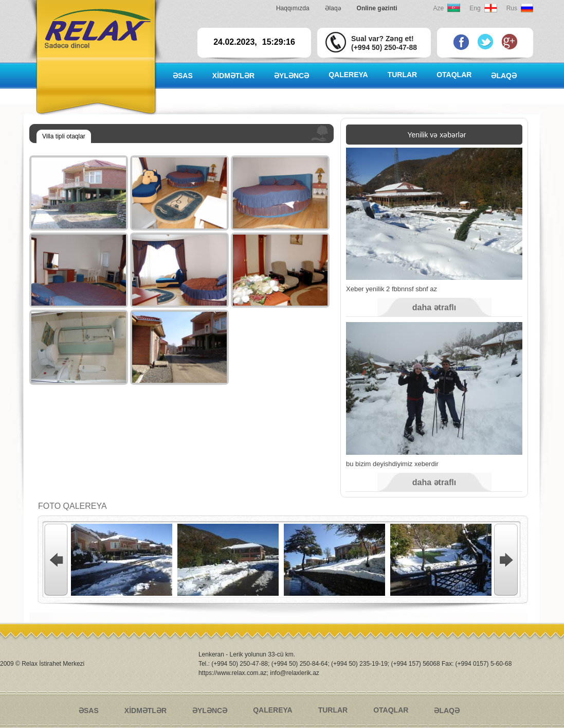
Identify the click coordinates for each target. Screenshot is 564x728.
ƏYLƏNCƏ (292, 76)
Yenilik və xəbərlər (437, 135)
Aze (439, 8)
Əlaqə (333, 8)
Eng (475, 8)
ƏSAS (183, 76)
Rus (512, 8)
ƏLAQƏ (504, 76)
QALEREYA (348, 75)
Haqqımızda (293, 8)
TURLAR (403, 75)
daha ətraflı (434, 307)
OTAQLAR (454, 75)
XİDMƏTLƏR (233, 76)
